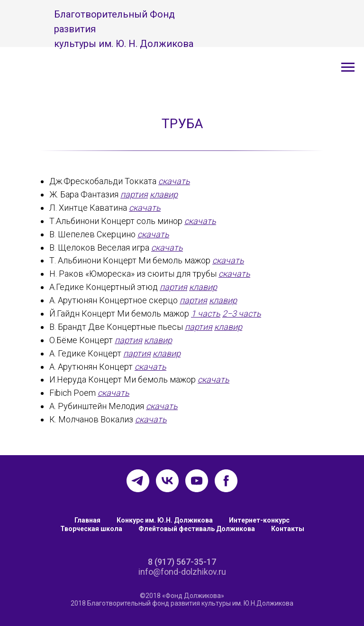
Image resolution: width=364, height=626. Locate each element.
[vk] (167, 481)
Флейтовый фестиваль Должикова (197, 529)
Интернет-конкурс (259, 520)
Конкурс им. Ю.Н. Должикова (165, 520)
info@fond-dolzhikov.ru (182, 572)
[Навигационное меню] (348, 67)
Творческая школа (91, 529)
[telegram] (138, 481)
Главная (87, 520)
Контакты (288, 529)
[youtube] (197, 481)
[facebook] (226, 481)
